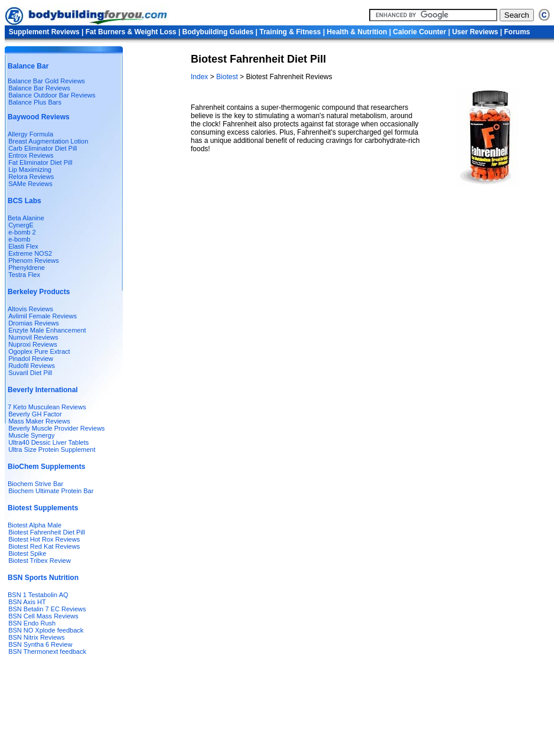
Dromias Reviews (34, 323)
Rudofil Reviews (32, 366)
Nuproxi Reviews (33, 344)
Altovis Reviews (30, 309)
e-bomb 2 (22, 232)
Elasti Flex (23, 246)
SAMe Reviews (30, 184)
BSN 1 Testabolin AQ (38, 595)
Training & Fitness (290, 32)
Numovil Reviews (33, 337)
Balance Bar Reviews (39, 88)
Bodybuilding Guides (218, 32)
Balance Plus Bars (35, 102)
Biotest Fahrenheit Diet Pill (47, 532)
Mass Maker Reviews (39, 421)
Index (201, 77)
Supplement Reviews (44, 32)
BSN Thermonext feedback (47, 651)
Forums (517, 32)
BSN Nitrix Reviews (36, 637)
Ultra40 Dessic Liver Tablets (48, 442)
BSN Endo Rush (32, 623)
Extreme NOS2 (30, 253)
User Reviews (475, 32)
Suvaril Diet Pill (30, 373)
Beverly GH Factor (35, 414)
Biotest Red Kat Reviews (44, 546)
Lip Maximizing (30, 170)
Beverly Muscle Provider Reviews (56, 428)
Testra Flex (24, 275)
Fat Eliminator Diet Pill (40, 162)
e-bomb (19, 239)
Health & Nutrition (357, 32)
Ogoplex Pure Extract (39, 351)
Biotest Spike (27, 553)
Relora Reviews (31, 177)
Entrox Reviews (31, 155)
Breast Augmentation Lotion (48, 141)
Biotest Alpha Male (35, 525)
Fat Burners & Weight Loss (131, 32)
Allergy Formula (30, 134)
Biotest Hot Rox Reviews (44, 539)
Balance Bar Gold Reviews (46, 81)
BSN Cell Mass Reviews (43, 616)
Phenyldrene (27, 268)
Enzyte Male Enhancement (47, 330)
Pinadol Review (31, 359)
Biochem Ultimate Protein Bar (51, 491)
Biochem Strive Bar (35, 484)
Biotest (227, 77)
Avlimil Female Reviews (43, 316)
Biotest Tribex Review (40, 561)
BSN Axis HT (27, 602)
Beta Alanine (26, 218)
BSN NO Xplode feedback (46, 630)
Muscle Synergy (31, 435)
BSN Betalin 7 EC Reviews (47, 609)
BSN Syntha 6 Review (40, 644)
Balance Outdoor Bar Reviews (52, 95)
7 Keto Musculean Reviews (47, 407)
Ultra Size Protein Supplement (52, 449)
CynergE (21, 225)
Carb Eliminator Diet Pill (43, 148)
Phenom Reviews (34, 260)
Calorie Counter (419, 32)
